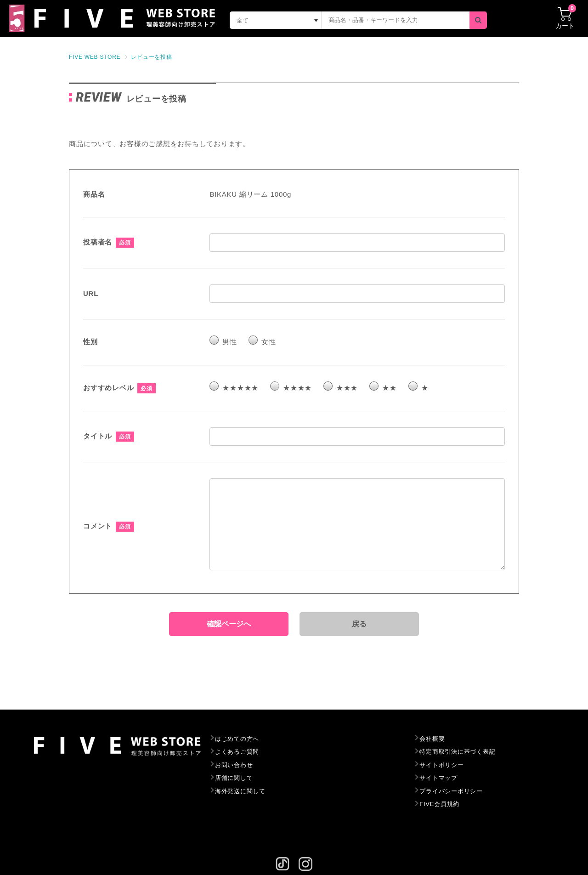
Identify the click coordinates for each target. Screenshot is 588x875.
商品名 (94, 194)
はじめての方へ (237, 739)
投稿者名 (98, 242)
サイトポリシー (441, 765)
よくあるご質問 (237, 752)
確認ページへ (229, 624)
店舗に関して (234, 778)
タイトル (98, 436)
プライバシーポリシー (451, 791)
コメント (98, 526)
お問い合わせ (234, 765)
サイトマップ (438, 778)
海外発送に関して (240, 791)
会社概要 (432, 739)
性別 (90, 342)
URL (91, 293)
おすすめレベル (108, 388)
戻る (360, 624)
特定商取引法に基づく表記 (457, 752)
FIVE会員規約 (439, 804)
